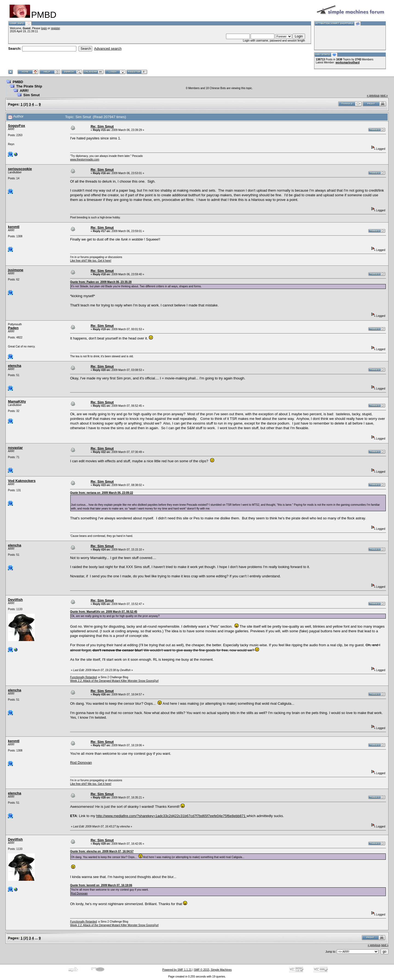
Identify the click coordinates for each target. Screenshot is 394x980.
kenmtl (14, 227)
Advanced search (108, 49)
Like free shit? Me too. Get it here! (91, 261)
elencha (15, 366)
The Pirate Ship (29, 86)
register (55, 28)
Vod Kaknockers (22, 481)
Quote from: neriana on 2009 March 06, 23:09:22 (102, 493)
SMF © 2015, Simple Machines (213, 970)
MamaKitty (17, 401)
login (44, 28)
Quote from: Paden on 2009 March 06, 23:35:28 (101, 282)
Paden (13, 328)
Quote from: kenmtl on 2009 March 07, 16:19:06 (101, 885)
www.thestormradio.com (85, 160)
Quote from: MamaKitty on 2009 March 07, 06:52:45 (104, 612)
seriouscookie (20, 169)
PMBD (18, 82)
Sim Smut (31, 95)
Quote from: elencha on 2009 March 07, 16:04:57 (102, 851)
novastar (15, 448)
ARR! (24, 91)
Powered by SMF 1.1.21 (177, 970)
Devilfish (15, 600)
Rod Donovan (81, 763)
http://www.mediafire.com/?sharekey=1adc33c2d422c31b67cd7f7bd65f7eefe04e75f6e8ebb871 (171, 816)
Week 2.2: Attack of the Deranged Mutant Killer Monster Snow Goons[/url (114, 681)
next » (384, 96)
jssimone (16, 270)
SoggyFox (17, 126)
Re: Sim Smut (102, 126)
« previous (373, 96)
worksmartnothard (347, 62)
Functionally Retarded (83, 677)
